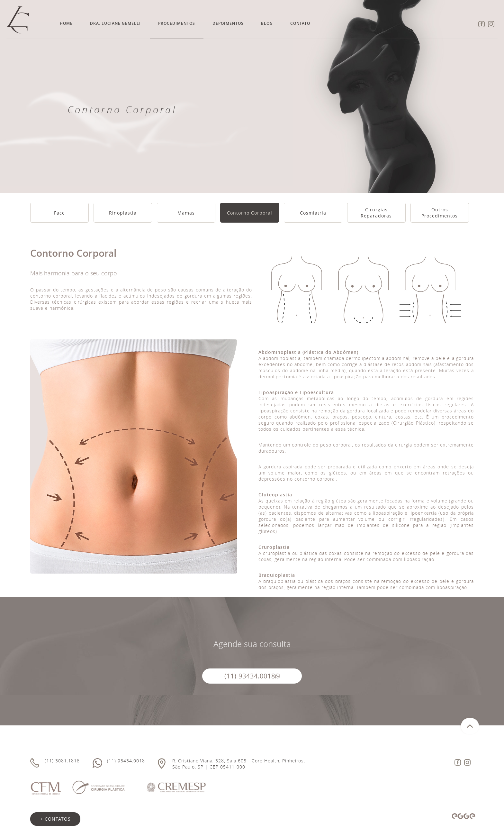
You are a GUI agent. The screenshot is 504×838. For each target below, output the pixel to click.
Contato (300, 23)
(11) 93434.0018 (252, 676)
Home (66, 23)
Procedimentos (177, 23)
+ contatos (55, 819)
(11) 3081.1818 (62, 761)
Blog (267, 23)
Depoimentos (228, 23)
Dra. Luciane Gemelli (115, 23)
